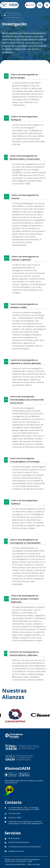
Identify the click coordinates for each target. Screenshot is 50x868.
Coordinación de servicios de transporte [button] (24, 847)
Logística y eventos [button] (16, 851)
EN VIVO (31, 5)
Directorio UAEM (15, 818)
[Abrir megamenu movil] (47, 5)
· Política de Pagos (33, 864)
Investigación (13, 15)
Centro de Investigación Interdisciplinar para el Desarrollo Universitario (27, 400)
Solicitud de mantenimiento (19, 842)
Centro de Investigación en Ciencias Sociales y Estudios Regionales (25, 599)
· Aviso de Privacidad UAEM (15, 864)
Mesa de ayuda (14, 838)
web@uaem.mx (37, 824)
